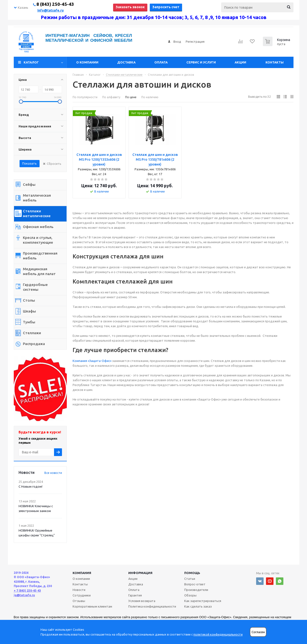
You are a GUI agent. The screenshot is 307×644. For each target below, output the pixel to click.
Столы (29, 300)
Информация (140, 573)
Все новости (53, 473)
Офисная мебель (38, 227)
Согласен (258, 632)
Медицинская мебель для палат (39, 271)
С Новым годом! (31, 486)
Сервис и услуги (201, 62)
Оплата (161, 62)
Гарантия (135, 595)
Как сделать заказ (198, 606)
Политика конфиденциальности (152, 606)
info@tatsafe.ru (51, 10)
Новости (79, 590)
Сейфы (29, 184)
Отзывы (79, 601)
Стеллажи (32, 333)
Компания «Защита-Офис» (92, 361)
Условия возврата (142, 601)
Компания (82, 573)
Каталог (31, 62)
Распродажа (34, 344)
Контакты (275, 62)
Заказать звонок (130, 7)
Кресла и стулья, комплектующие (38, 240)
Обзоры (190, 595)
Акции (240, 62)
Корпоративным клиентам (92, 606)
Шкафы (29, 311)
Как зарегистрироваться (203, 601)
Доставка (126, 62)
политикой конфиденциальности (218, 634)
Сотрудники (82, 595)
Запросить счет (166, 7)
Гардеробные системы (35, 287)
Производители (196, 590)
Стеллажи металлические (37, 213)
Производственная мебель (40, 256)
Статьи (190, 579)
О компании (87, 62)
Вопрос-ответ (195, 584)
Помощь (192, 573)
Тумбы (29, 322)
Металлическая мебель (37, 198)
